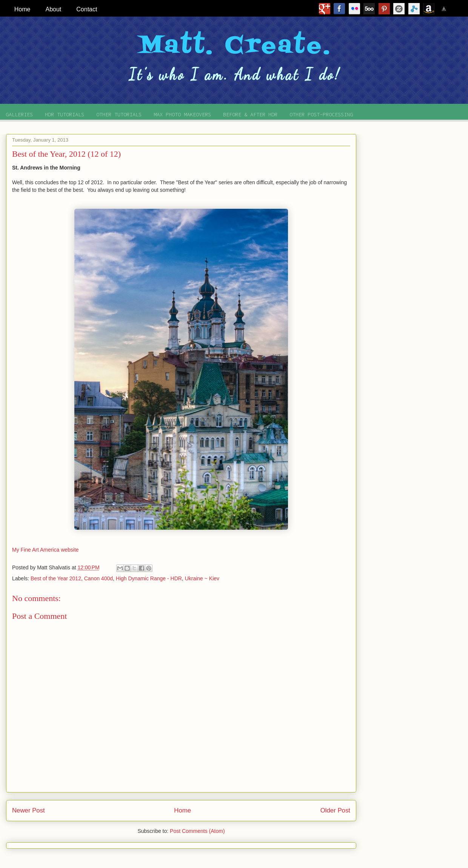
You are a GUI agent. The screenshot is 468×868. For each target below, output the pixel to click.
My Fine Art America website (45, 550)
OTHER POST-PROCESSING (321, 114)
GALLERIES (19, 114)
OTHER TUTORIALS (119, 114)
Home (182, 810)
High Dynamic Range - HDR (149, 578)
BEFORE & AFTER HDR (250, 114)
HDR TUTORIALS (65, 114)
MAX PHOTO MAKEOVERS (182, 114)
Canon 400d (99, 578)
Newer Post (28, 810)
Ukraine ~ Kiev (202, 578)
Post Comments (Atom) (197, 831)
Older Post (335, 810)
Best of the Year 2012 (56, 578)
